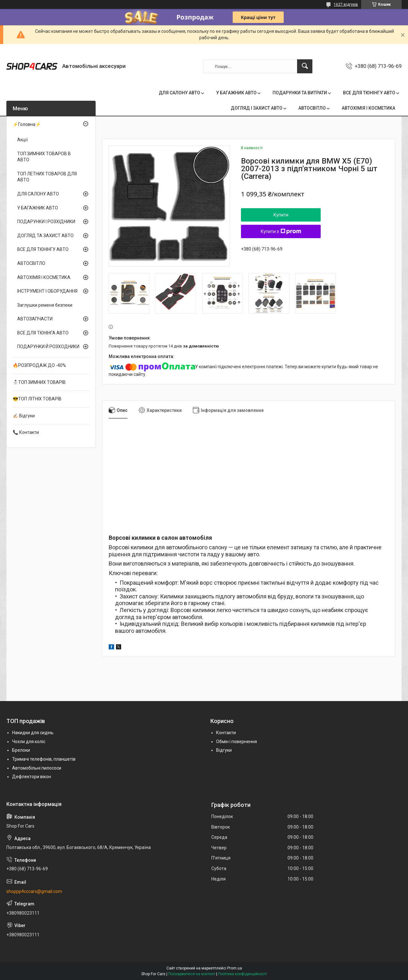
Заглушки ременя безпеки (45, 305)
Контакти (226, 733)
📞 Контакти (26, 432)
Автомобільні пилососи (37, 768)
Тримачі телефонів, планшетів (44, 759)
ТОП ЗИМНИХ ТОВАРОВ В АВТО (44, 157)
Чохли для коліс (29, 742)
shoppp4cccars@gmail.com (34, 891)
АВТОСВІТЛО (312, 108)
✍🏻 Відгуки (24, 416)
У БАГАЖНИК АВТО (236, 93)
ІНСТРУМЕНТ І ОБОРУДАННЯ (47, 291)
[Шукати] (305, 66)
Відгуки (224, 750)
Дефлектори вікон (32, 777)
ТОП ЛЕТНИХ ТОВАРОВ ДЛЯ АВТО (47, 177)
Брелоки (21, 750)
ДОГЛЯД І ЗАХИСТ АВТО (257, 108)
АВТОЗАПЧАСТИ (35, 319)
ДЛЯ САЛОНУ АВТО (179, 93)
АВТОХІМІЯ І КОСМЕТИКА (368, 108)
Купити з (281, 231)
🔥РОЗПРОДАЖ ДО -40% (39, 365)
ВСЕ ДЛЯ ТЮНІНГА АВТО (43, 333)
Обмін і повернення (237, 742)
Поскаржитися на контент (192, 974)
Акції (22, 140)
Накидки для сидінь (33, 733)
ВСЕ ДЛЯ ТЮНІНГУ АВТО (369, 93)
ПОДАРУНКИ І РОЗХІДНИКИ (46, 222)
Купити (281, 215)
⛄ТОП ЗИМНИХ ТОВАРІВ (39, 382)
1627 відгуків (346, 4)
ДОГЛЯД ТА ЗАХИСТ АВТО (45, 236)
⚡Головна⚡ (27, 124)
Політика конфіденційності (242, 974)
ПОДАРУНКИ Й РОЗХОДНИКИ (48, 347)
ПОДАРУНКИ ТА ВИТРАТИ (300, 93)
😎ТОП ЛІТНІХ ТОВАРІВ (37, 399)
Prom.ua (235, 968)
